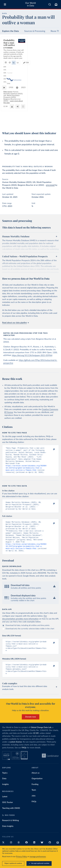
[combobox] (50, 4)
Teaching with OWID (11, 819)
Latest (5, 808)
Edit (55, 52)
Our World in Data (31, 4)
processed (50, 185)
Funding (35, 795)
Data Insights (8, 837)
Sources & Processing (35, 31)
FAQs (24, 759)
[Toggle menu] (5, 4)
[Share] (50, 123)
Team (34, 801)
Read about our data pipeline (15, 323)
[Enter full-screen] (55, 123)
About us (36, 784)
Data (4, 790)
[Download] (44, 123)
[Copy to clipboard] (51, 449)
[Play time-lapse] (6, 112)
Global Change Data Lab (41, 738)
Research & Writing (10, 831)
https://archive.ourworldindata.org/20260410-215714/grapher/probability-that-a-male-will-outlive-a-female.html (26, 471)
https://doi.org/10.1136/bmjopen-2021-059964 (32, 355)
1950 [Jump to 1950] (12, 112)
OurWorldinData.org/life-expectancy (16, 123)
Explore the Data (10, 31)
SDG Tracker (8, 813)
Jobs (34, 807)
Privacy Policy (22, 857)
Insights (5, 795)
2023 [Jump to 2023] (54, 112)
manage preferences (38, 857)
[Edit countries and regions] (54, 52)
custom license (16, 753)
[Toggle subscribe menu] (56, 4)
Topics (5, 784)
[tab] (6, 52)
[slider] (18, 112)
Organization (37, 790)
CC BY (31, 123)
